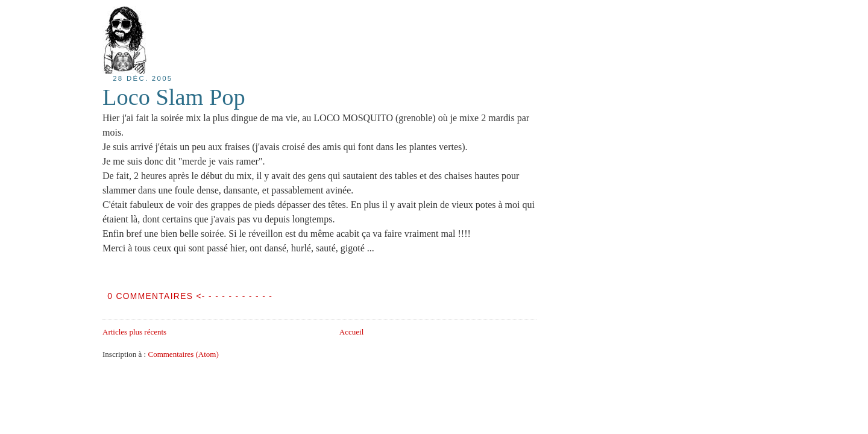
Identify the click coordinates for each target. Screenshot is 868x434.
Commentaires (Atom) (183, 354)
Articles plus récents (134, 332)
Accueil (351, 332)
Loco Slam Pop (174, 97)
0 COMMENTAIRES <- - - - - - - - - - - (190, 296)
